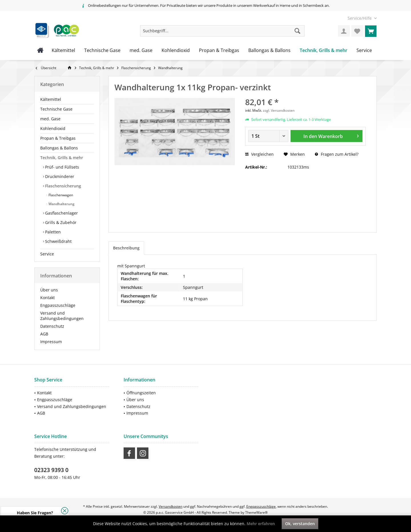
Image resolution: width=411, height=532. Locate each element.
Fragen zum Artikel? (337, 154)
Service (47, 254)
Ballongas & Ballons (59, 148)
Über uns (49, 290)
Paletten (52, 232)
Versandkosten (171, 506)
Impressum (51, 342)
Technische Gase (56, 109)
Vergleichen (259, 154)
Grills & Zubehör (60, 222)
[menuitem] (360, 18)
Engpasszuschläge (58, 305)
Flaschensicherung (63, 186)
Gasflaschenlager (61, 213)
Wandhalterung (61, 204)
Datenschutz (52, 326)
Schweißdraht (58, 241)
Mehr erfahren (261, 524)
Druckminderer (59, 176)
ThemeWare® (256, 512)
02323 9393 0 (51, 470)
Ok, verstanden (300, 524)
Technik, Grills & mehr (62, 158)
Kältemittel (51, 99)
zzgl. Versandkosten (279, 110)
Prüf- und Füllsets (62, 167)
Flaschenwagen (60, 195)
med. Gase (50, 119)
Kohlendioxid (53, 128)
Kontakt (48, 298)
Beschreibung (126, 248)
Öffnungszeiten (141, 393)
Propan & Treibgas (58, 138)
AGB (44, 334)
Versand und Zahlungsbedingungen (62, 316)
